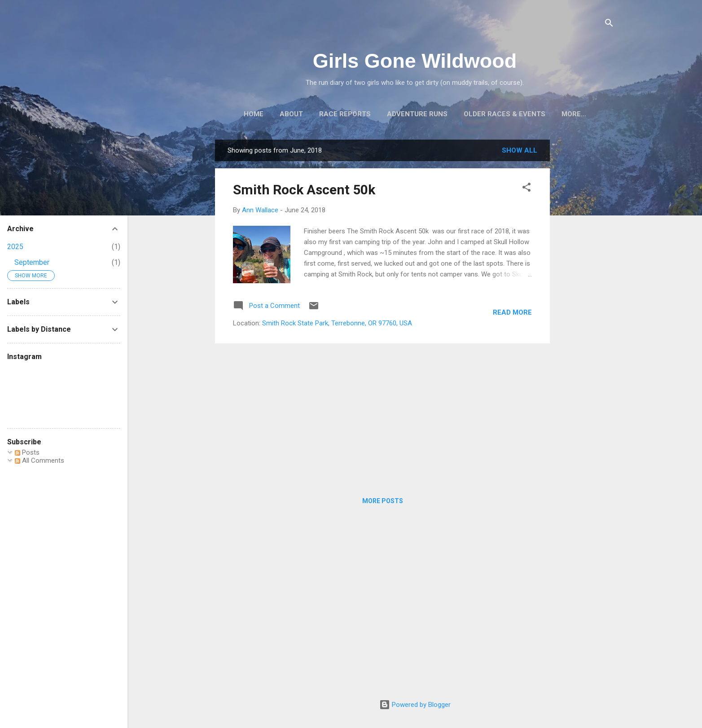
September (32, 262)
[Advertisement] (586, 274)
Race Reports (345, 114)
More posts (383, 501)
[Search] (609, 24)
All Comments (39, 460)
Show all (520, 150)
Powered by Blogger (415, 705)
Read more (512, 312)
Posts (27, 452)
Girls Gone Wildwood (415, 61)
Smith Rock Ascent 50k (304, 190)
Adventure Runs (417, 114)
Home (254, 114)
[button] (526, 189)
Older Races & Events (505, 114)
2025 (15, 247)
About (291, 114)
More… (574, 114)
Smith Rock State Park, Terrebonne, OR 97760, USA (337, 323)
